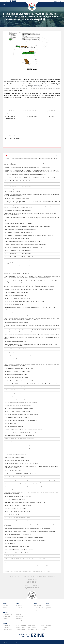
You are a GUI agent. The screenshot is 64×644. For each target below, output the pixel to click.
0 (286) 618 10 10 (57, 1)
